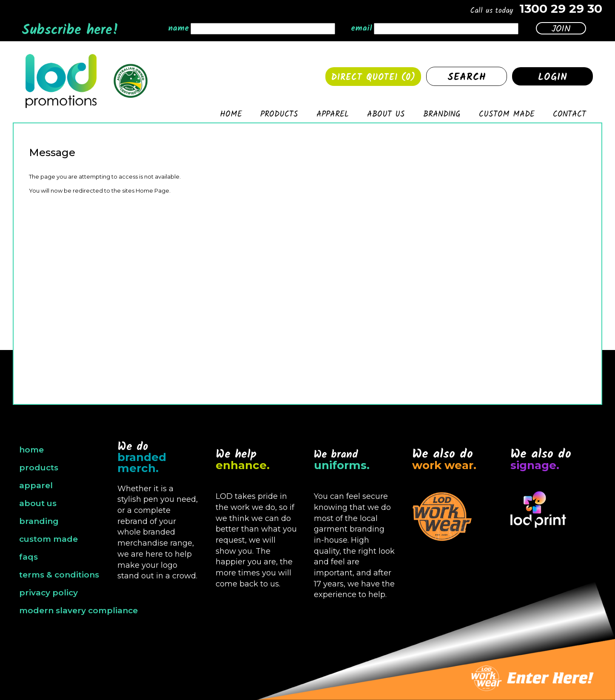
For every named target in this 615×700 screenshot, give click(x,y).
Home (231, 116)
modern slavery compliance (78, 610)
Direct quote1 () (373, 78)
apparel (36, 485)
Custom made (507, 116)
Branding (442, 116)
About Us (386, 116)
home (31, 450)
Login (553, 77)
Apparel (333, 116)
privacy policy (48, 593)
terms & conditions (59, 575)
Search (467, 77)
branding (39, 521)
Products (279, 116)
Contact (569, 116)
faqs (28, 557)
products (39, 468)
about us (38, 503)
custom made (48, 539)
